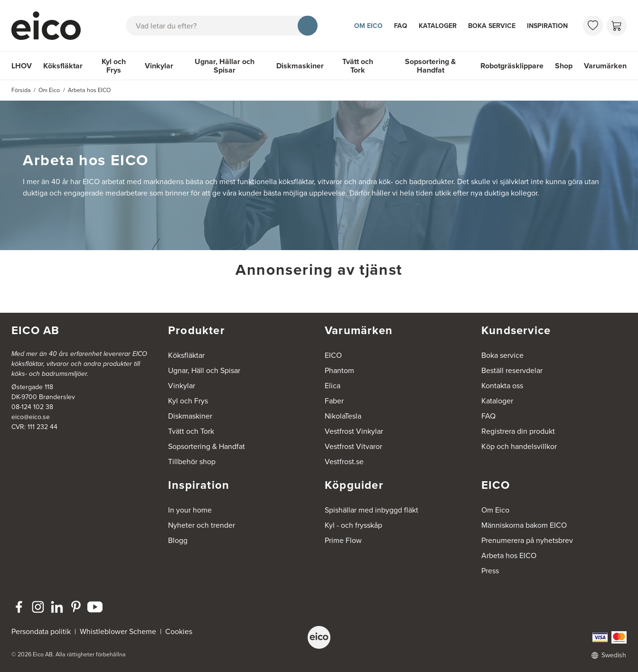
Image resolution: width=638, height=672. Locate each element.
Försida (21, 90)
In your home (190, 510)
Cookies (179, 631)
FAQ (401, 26)
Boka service (492, 26)
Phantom (339, 370)
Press (490, 571)
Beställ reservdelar (512, 370)
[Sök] (308, 26)
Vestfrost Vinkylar (354, 431)
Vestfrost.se (344, 462)
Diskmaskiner (300, 66)
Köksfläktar (63, 66)
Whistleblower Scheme (118, 631)
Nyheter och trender (202, 525)
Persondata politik (41, 631)
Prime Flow (343, 540)
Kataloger (438, 26)
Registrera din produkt (518, 431)
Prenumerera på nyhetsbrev (527, 540)
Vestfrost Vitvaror (353, 446)
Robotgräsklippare (512, 66)
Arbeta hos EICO (509, 555)
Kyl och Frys (114, 66)
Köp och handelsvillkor (519, 446)
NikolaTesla (343, 416)
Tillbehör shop (192, 462)
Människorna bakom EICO (524, 525)
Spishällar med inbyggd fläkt (371, 510)
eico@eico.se (31, 417)
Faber (334, 401)
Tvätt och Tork (358, 66)
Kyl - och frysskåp (353, 525)
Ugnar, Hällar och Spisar (225, 66)
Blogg (178, 540)
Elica (333, 386)
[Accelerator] (50, 26)
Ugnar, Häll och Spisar (204, 370)
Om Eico (368, 26)
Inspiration (547, 26)
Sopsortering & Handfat (430, 66)
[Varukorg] (617, 26)
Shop (564, 66)
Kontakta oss (502, 386)
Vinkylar (159, 66)
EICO (333, 355)
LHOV (22, 66)
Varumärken (605, 66)
